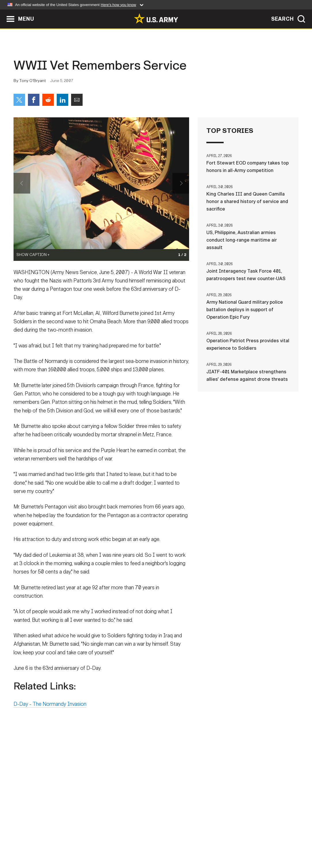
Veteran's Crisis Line (264, 843)
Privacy (89, 843)
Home (30, 843)
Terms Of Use (121, 843)
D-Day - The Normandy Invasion (50, 707)
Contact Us (58, 843)
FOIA (191, 843)
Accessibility (161, 843)
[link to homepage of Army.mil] (156, 18)
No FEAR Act (219, 843)
